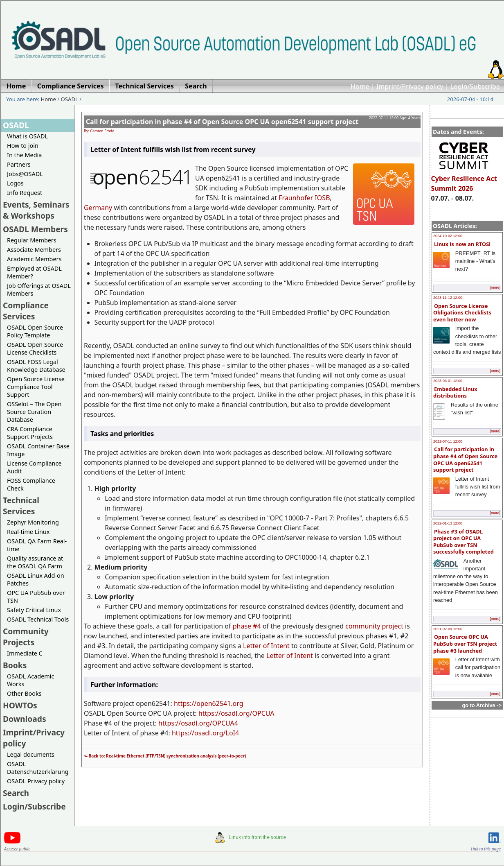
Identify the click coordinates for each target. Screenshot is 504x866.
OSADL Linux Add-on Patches (36, 579)
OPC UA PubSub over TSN (36, 597)
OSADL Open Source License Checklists (35, 348)
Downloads (25, 719)
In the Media (24, 155)
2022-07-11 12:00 (448, 441)
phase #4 (247, 626)
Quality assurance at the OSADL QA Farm (35, 562)
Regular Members (32, 240)
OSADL (70, 99)
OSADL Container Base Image (38, 450)
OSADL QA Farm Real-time (37, 545)
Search (16, 793)
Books (15, 665)
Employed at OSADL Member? (34, 272)
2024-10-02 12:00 (448, 236)
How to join (23, 146)
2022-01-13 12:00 (448, 523)
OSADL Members (35, 229)
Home (360, 86)
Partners (19, 164)
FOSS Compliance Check (31, 484)
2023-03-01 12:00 (448, 381)
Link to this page (486, 849)
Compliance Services (26, 311)
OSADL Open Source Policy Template (35, 331)
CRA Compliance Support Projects (30, 433)
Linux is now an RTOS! (462, 244)
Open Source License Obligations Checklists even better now (462, 313)
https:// (185, 703)
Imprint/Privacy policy (410, 86)
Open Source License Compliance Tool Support (36, 387)
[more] (495, 287)
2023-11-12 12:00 (448, 298)
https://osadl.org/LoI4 (205, 733)
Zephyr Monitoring (33, 522)
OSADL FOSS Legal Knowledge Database (36, 366)
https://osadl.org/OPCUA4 (198, 723)
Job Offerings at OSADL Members (39, 289)
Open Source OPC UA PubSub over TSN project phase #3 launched (465, 643)
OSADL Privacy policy (36, 781)
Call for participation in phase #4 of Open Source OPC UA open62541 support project (465, 459)
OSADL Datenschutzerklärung (38, 768)
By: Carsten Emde (99, 131)
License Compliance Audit (34, 467)
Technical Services (21, 506)
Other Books (24, 693)
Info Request (25, 193)
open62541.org (220, 703)
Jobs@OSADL (25, 174)
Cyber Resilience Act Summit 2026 (464, 180)
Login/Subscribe (475, 86)
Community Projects (26, 637)
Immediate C (25, 653)
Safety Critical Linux (34, 610)
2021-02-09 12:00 (448, 629)
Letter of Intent (266, 646)
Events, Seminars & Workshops (36, 210)
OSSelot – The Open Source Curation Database (34, 412)
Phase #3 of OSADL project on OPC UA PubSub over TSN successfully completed (464, 542)
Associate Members (34, 250)
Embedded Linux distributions (455, 392)
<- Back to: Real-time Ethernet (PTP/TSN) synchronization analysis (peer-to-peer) (165, 756)
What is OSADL (27, 136)
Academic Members (34, 259)
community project (374, 626)
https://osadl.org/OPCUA (236, 713)
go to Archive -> (482, 705)
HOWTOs (20, 705)
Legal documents (31, 754)
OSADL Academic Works (30, 680)
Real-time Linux (28, 532)
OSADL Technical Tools (38, 619)
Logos (15, 183)
